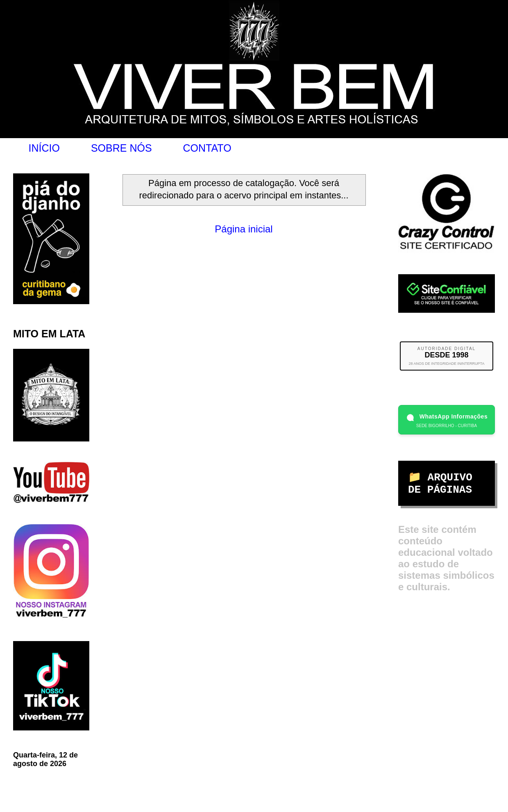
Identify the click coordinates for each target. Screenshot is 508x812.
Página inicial (244, 229)
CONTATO (207, 148)
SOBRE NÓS (121, 148)
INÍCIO (44, 148)
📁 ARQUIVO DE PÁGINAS (440, 484)
